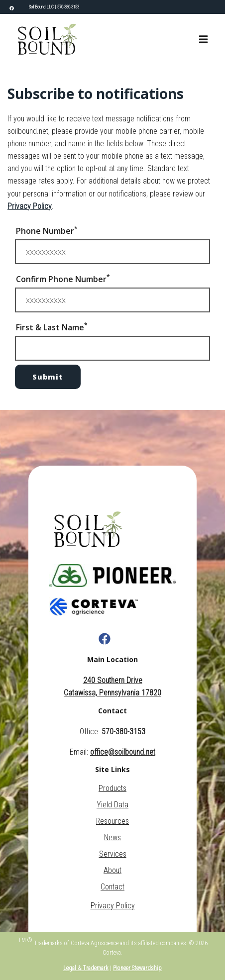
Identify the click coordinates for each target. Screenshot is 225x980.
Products (112, 788)
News (112, 837)
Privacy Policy (30, 206)
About (112, 870)
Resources (112, 821)
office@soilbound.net (123, 752)
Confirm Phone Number (63, 279)
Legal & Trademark (86, 968)
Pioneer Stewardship (137, 968)
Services (113, 854)
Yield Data (112, 805)
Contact (112, 887)
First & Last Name (52, 327)
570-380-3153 (68, 7)
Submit (48, 377)
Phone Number (47, 230)
